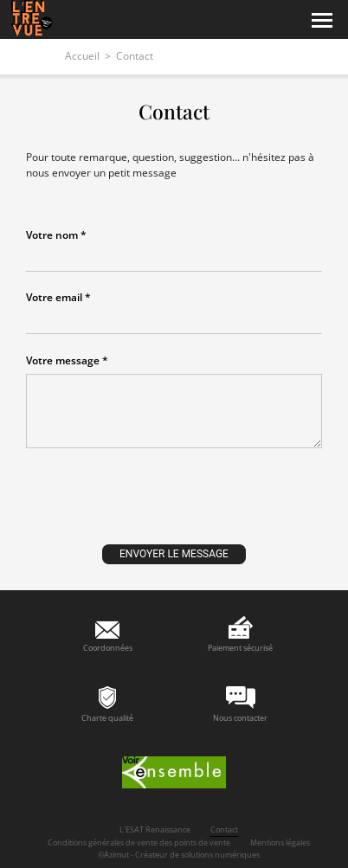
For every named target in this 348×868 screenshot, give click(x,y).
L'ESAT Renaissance (155, 829)
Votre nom (52, 235)
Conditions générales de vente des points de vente (139, 842)
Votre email (54, 298)
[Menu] (322, 20)
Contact (224, 829)
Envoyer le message (174, 554)
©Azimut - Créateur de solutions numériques (179, 855)
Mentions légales (280, 842)
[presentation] (174, 505)
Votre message (63, 361)
